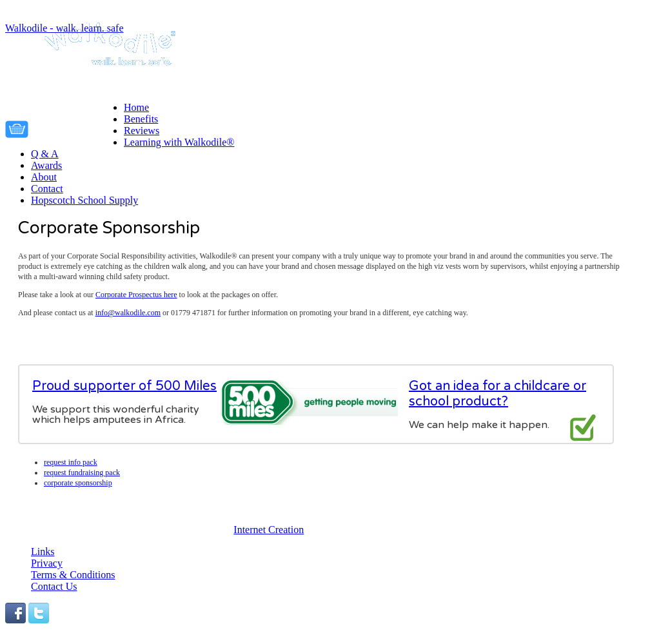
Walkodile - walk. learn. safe (64, 28)
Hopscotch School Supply (84, 200)
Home (136, 107)
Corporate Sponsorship (78, 483)
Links (43, 551)
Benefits (141, 119)
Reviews (142, 131)
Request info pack (71, 462)
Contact (47, 189)
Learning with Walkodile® (179, 142)
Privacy (47, 563)
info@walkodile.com (128, 313)
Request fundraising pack (82, 473)
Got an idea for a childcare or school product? (497, 394)
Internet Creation (269, 530)
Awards (46, 165)
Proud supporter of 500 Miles (124, 386)
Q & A (45, 154)
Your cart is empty (79, 127)
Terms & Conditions (73, 575)
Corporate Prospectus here (136, 295)
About (44, 177)
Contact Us (54, 586)
